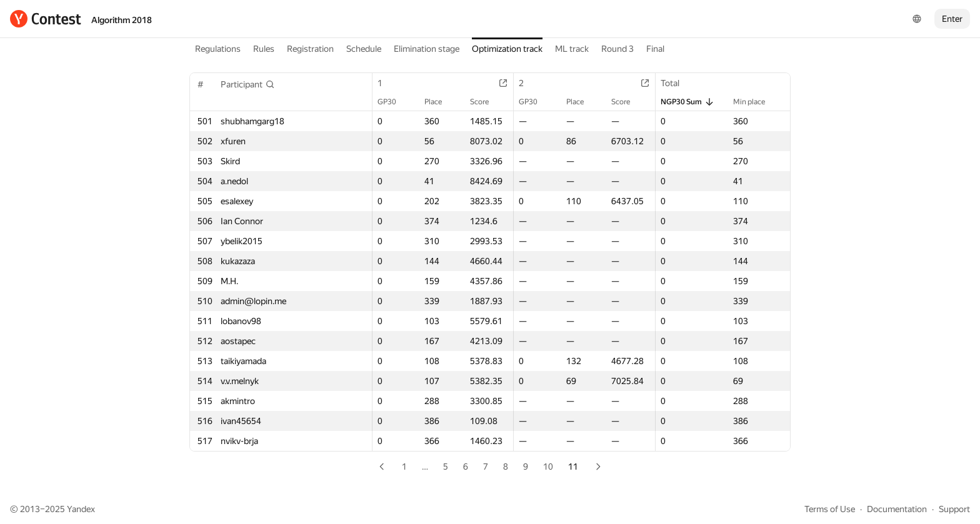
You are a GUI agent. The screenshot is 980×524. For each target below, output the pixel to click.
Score (486, 102)
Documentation (897, 509)
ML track (572, 49)
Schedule (364, 49)
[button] (248, 84)
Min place (755, 102)
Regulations (218, 49)
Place (439, 102)
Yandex (81, 509)
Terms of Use (830, 509)
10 (548, 467)
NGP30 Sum (687, 102)
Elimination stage (427, 49)
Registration (310, 49)
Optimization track (507, 49)
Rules (264, 49)
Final (655, 49)
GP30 (393, 102)
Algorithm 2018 (122, 20)
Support (954, 509)
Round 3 (617, 49)
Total (676, 83)
